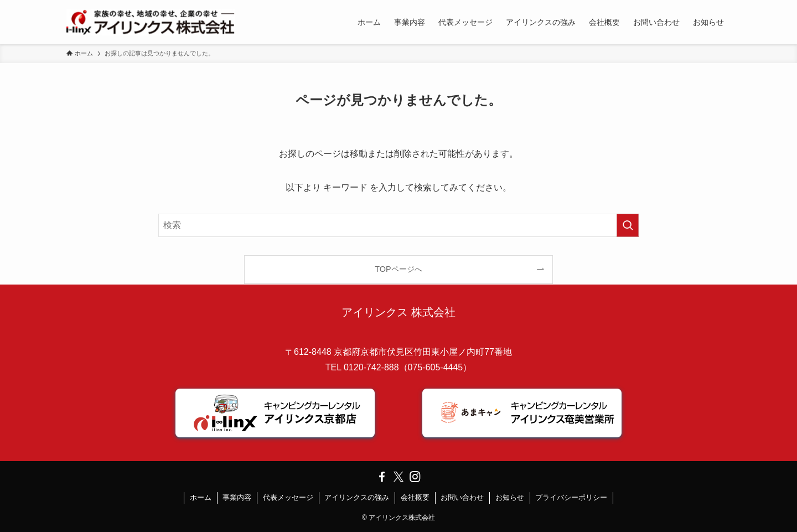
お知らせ (510, 497)
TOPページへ (398, 269)
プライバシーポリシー (571, 497)
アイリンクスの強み (357, 497)
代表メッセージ (288, 497)
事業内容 (237, 497)
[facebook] (382, 477)
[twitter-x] (398, 477)
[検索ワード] (398, 225)
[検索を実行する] (628, 225)
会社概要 (415, 497)
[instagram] (415, 477)
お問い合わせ (462, 497)
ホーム (201, 497)
